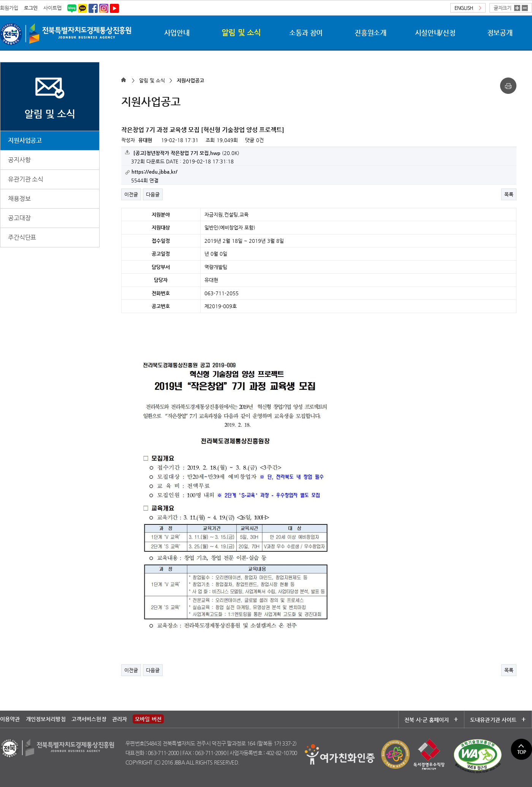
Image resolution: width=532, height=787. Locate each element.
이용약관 (10, 719)
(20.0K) (182, 153)
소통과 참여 (306, 32)
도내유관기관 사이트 (496, 720)
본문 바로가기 (0, 0)
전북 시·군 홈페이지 (431, 720)
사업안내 (177, 32)
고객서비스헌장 (89, 719)
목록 (509, 194)
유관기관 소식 (26, 179)
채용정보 (19, 199)
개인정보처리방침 (46, 719)
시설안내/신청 (435, 32)
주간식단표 (22, 237)
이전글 (131, 194)
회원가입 (9, 8)
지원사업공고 (25, 140)
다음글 (153, 194)
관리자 (120, 719)
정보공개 (500, 32)
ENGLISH (468, 8)
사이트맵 (52, 8)
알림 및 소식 (241, 32)
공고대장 (19, 218)
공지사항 (19, 160)
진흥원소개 (370, 32)
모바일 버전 (148, 719)
